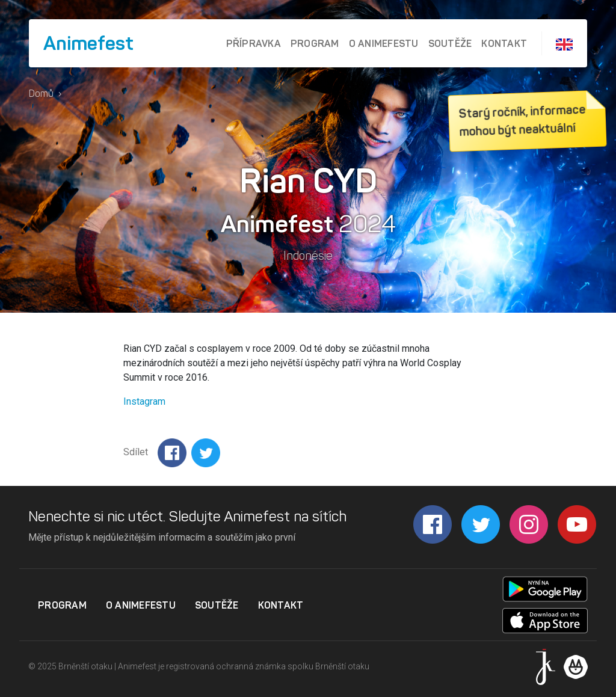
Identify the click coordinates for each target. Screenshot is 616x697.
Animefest (88, 43)
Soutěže (450, 43)
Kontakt (504, 43)
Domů (41, 94)
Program (315, 43)
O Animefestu (384, 43)
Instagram (144, 401)
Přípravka (254, 43)
